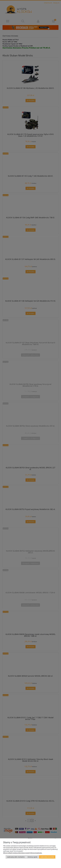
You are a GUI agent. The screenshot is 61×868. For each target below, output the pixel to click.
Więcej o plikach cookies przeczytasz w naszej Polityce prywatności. (23, 853)
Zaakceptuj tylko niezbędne (16, 857)
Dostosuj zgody (32, 857)
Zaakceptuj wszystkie (47, 857)
